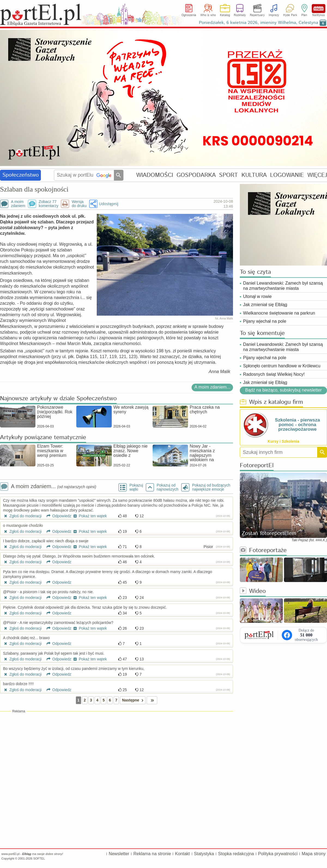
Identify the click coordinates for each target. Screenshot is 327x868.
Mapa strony (314, 854)
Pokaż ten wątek (90, 516)
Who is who (208, 15)
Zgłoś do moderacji (22, 516)
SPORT (228, 175)
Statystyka (204, 854)
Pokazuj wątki (136, 487)
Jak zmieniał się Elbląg (265, 305)
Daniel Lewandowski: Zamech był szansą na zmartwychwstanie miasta (283, 286)
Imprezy (274, 15)
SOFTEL (39, 858)
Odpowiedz (57, 516)
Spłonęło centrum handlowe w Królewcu (282, 366)
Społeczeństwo (21, 175)
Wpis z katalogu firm (271, 402)
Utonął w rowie (257, 296)
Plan (304, 15)
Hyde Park (290, 15)
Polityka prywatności (278, 854)
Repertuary (257, 15)
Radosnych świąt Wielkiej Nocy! (274, 374)
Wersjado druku (79, 204)
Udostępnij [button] (109, 204)
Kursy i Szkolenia (283, 441)
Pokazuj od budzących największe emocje (211, 487)
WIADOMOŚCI (155, 175)
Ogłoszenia (189, 15)
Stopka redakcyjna (236, 854)
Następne (134, 700)
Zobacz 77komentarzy (49, 204)
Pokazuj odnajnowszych (168, 487)
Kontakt (182, 854)
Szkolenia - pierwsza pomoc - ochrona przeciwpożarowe (297, 425)
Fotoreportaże (263, 551)
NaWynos (319, 9)
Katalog (225, 15)
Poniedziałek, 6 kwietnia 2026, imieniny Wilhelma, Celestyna (258, 23)
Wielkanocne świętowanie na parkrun (279, 313)
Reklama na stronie (152, 854)
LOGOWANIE (287, 175)
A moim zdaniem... (212, 387)
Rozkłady (240, 15)
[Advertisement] (116, 753)
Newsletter (119, 854)
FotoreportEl (257, 466)
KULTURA (254, 175)
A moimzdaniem (18, 204)
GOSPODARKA (196, 175)
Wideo (253, 591)
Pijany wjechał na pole (265, 321)
